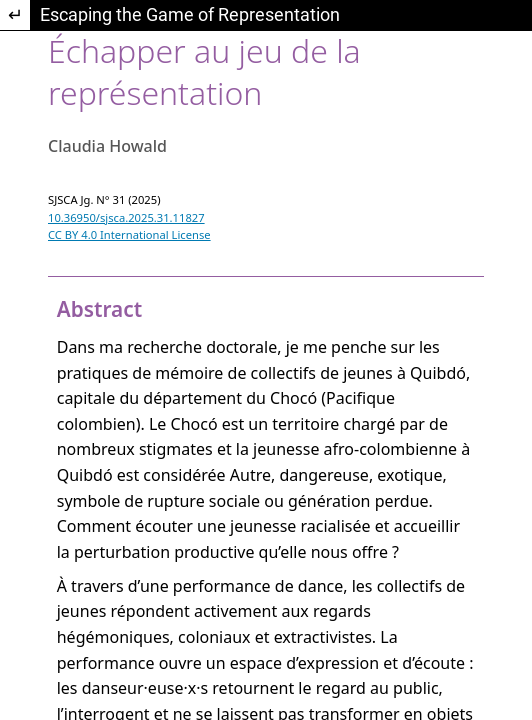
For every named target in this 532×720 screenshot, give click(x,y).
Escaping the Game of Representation (190, 14)
